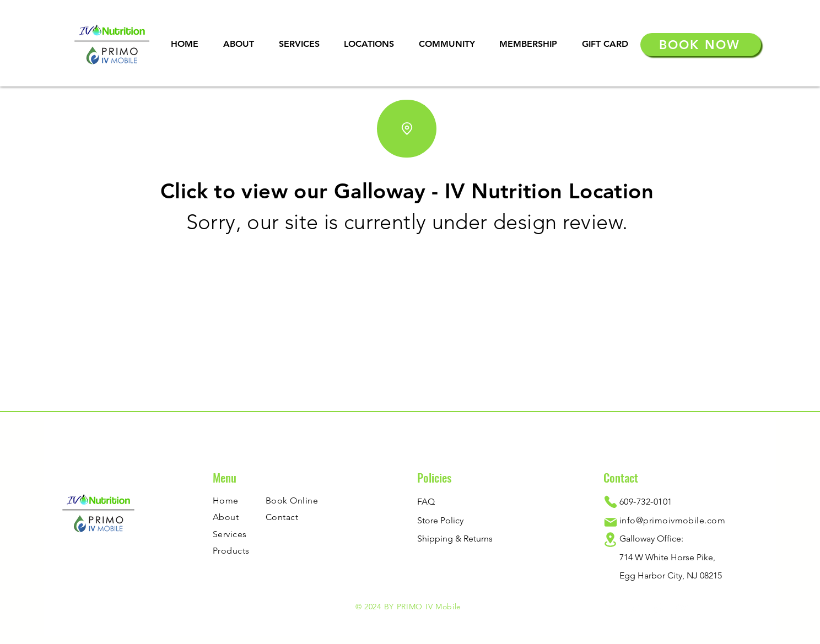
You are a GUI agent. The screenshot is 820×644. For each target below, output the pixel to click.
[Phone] (611, 502)
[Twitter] (634, 608)
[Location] (407, 129)
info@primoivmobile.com (673, 520)
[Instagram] (658, 608)
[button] (299, 44)
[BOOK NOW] (701, 45)
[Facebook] (610, 608)
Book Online (292, 500)
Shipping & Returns (455, 539)
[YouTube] (683, 608)
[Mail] (611, 522)
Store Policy (440, 520)
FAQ (426, 502)
